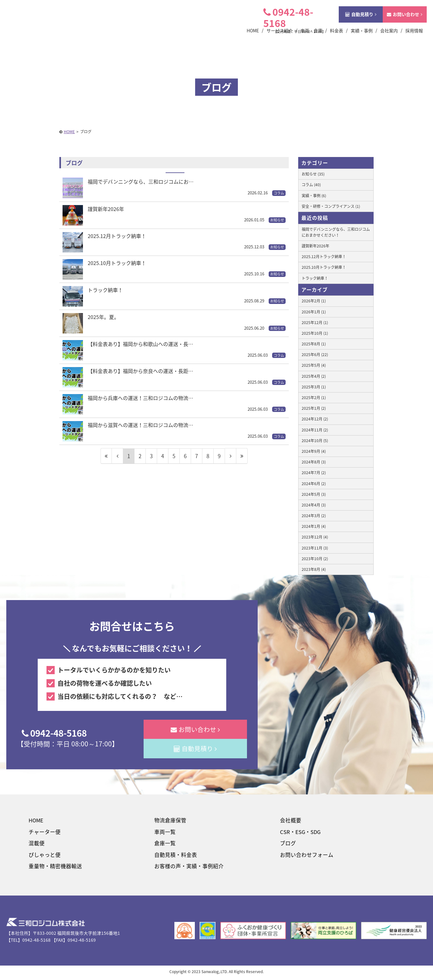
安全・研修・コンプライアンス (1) (331, 206)
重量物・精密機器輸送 (55, 868)
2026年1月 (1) (314, 312)
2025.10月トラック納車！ (324, 267)
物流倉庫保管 (170, 822)
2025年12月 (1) (315, 322)
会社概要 (290, 822)
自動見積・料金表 (175, 857)
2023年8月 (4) (314, 569)
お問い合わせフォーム (306, 857)
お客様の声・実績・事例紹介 (188, 868)
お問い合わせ (396, 23)
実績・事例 (353, 39)
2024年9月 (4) (314, 451)
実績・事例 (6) (314, 196)
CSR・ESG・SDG (300, 833)
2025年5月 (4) (314, 365)
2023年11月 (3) (315, 548)
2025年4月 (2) (314, 376)
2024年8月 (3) (314, 462)
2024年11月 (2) (315, 430)
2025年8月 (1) (314, 344)
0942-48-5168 (280, 26)
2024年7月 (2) (314, 473)
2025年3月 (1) (314, 387)
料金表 (328, 39)
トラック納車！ (315, 278)
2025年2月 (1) (314, 398)
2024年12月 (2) (315, 419)
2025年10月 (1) (315, 333)
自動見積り (352, 23)
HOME (36, 822)
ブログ (287, 845)
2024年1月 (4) (314, 526)
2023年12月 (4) (315, 537)
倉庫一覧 (164, 845)
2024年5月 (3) (314, 494)
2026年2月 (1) (314, 301)
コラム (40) (311, 185)
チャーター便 (44, 833)
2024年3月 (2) (314, 516)
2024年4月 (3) (314, 505)
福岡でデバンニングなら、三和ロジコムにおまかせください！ (336, 232)
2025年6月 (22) (315, 355)
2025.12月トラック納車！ (324, 257)
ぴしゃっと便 (44, 857)
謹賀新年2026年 (315, 246)
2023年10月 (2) (315, 559)
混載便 (36, 845)
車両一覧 (164, 833)
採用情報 (405, 39)
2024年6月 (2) (314, 484)
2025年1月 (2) (314, 408)
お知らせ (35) (313, 174)
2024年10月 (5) (315, 441)
